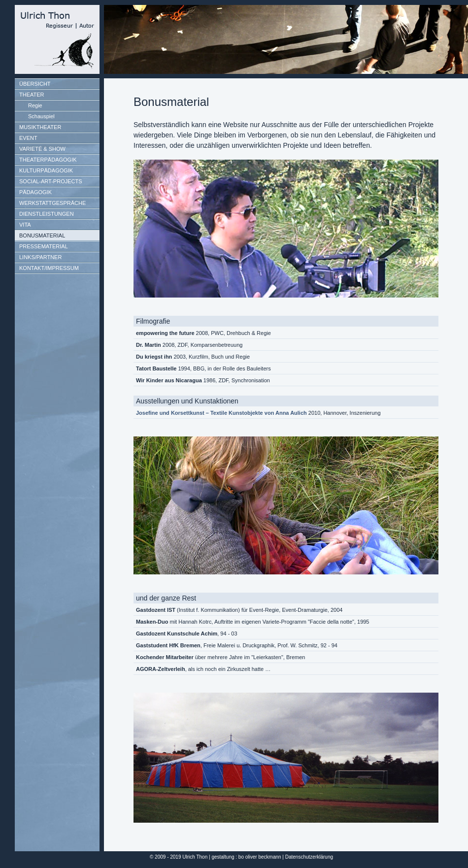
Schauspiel (41, 116)
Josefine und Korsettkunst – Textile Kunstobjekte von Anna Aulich (221, 413)
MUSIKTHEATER (40, 127)
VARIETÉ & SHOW (42, 149)
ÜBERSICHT (35, 84)
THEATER (32, 95)
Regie (35, 105)
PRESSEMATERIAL (44, 246)
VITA (25, 225)
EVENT (28, 138)
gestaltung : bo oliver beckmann (246, 857)
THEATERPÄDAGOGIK (48, 160)
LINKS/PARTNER (40, 257)
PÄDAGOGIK (35, 192)
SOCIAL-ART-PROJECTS (51, 181)
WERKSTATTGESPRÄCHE (52, 203)
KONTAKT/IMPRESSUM (49, 268)
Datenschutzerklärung (309, 857)
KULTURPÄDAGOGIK (46, 170)
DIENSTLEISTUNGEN (47, 214)
